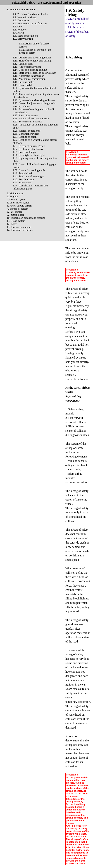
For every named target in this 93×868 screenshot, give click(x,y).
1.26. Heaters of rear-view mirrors (31, 118)
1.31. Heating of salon (25, 137)
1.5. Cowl (18, 27)
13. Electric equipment (19, 227)
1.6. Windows (20, 30)
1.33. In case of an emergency (29, 146)
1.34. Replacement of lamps (28, 149)
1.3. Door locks (21, 20)
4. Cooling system (17, 200)
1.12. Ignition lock (23, 64)
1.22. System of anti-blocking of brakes (34, 100)
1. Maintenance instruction (21, 10)
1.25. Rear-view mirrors (26, 115)
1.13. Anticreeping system (27, 67)
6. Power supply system (20, 206)
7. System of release (18, 209)
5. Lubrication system (18, 203)
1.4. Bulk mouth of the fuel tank (30, 23)
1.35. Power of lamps (24, 152)
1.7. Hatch (18, 33)
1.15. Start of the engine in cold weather (34, 73)
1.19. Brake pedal (22, 85)
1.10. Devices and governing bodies (32, 58)
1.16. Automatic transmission (28, 76)
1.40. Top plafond (22, 173)
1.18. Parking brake (23, 82)
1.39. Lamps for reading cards (29, 170)
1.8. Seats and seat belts (25, 36)
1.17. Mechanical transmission (29, 79)
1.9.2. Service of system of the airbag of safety (35, 51)
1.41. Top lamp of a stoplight (28, 176)
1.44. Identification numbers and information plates (30, 187)
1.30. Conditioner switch (26, 134)
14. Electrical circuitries (20, 230)
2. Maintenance (15, 193)
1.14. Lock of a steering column (30, 70)
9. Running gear (15, 215)
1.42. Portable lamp (23, 179)
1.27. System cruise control (27, 122)
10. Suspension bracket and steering (26, 218)
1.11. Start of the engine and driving (32, 61)
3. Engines (12, 196)
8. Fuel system (15, 212)
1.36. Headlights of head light (29, 155)
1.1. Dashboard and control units (30, 14)
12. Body (12, 224)
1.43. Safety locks (22, 182)
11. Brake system (16, 221)
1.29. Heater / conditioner (27, 131)
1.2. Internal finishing (24, 17)
